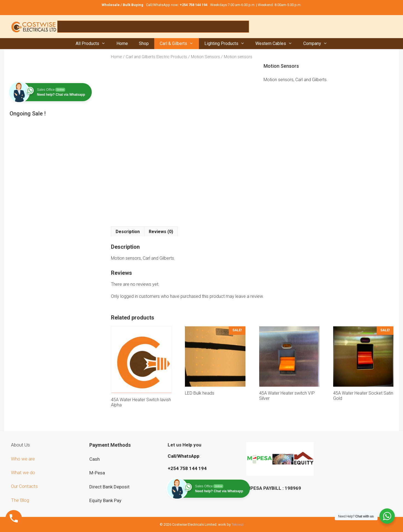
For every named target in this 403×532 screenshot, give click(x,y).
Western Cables (277, 44)
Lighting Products (227, 44)
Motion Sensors (205, 57)
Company (318, 44)
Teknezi (238, 524)
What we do (24, 472)
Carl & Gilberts (179, 44)
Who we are (23, 459)
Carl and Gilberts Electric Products (156, 57)
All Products (93, 44)
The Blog (20, 500)
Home (122, 43)
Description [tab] (128, 232)
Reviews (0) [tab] (161, 232)
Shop (144, 43)
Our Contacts (24, 486)
